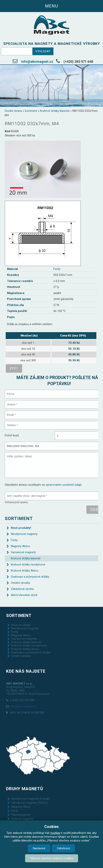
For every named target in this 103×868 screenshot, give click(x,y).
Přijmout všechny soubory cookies (52, 858)
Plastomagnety (21, 815)
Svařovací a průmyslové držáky (30, 577)
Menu (51, 6)
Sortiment (31, 111)
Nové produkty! (21, 528)
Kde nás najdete (26, 671)
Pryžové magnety (22, 819)
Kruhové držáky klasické (55, 111)
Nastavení (39, 848)
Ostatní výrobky (20, 583)
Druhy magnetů (25, 789)
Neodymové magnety (24, 534)
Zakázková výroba (22, 589)
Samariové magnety (23, 552)
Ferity (57, 269)
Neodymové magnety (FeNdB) (31, 799)
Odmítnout (64, 848)
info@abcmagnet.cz (37, 62)
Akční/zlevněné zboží (24, 595)
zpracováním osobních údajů (64, 485)
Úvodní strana (13, 111)
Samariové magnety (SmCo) (29, 803)
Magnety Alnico (20, 546)
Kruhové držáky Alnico (25, 571)
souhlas (55, 833)
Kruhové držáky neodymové (28, 564)
